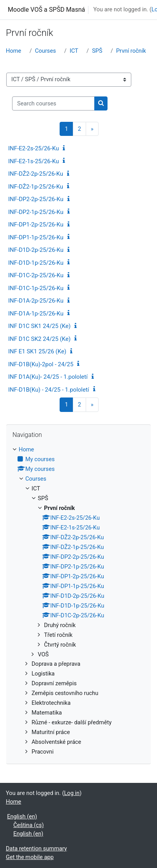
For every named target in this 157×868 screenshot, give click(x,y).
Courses (46, 51)
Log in (72, 793)
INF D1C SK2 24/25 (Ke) (39, 339)
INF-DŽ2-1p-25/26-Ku (36, 187)
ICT (74, 51)
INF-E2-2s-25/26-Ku (34, 148)
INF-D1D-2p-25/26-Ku (36, 250)
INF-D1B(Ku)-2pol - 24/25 (41, 364)
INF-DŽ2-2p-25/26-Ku (36, 174)
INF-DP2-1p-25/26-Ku (36, 212)
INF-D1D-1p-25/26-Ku (36, 263)
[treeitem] (78, 601)
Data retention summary (36, 848)
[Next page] (92, 129)
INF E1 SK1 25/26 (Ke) (37, 351)
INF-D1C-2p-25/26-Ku (36, 275)
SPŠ (97, 51)
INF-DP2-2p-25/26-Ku (36, 199)
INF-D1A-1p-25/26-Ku (36, 314)
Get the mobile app (30, 857)
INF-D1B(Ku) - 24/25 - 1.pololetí (49, 390)
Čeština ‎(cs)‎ (28, 825)
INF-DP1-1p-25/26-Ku (36, 237)
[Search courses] (53, 103)
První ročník (131, 51)
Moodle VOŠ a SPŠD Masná (46, 10)
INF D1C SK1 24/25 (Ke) (39, 326)
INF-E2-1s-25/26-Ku (34, 161)
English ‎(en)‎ (22, 816)
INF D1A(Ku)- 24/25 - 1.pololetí (48, 377)
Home (13, 51)
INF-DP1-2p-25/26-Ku (36, 225)
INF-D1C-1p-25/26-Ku (36, 288)
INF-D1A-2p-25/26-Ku (36, 301)
